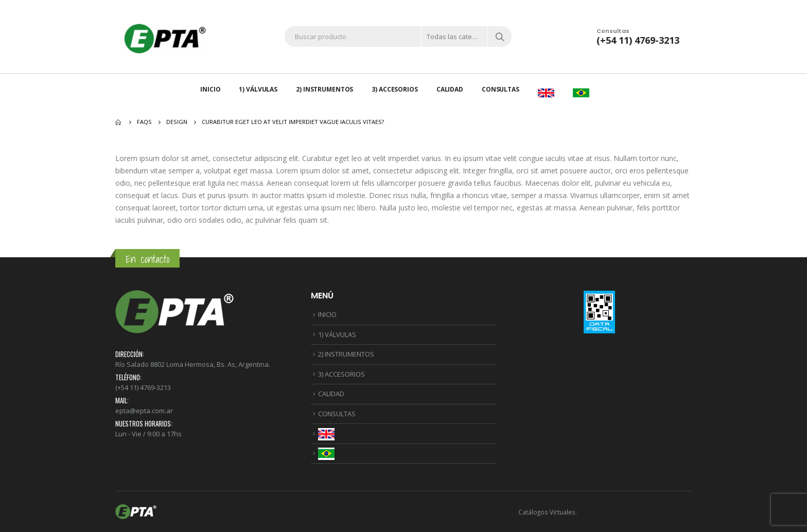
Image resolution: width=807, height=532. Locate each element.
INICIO (210, 89)
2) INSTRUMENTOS (324, 89)
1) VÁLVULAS (258, 89)
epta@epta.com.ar (144, 411)
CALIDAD (450, 89)
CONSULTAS (501, 89)
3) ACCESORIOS (394, 89)
